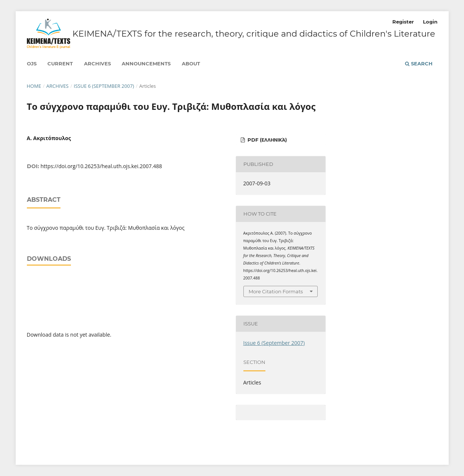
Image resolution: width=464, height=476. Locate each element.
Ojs (32, 64)
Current (60, 64)
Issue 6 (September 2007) (104, 86)
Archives (97, 64)
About (191, 64)
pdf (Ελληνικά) (267, 140)
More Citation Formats (276, 291)
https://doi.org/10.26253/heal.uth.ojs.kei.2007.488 (101, 166)
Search (419, 64)
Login (430, 22)
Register (403, 22)
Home (34, 86)
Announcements (146, 64)
